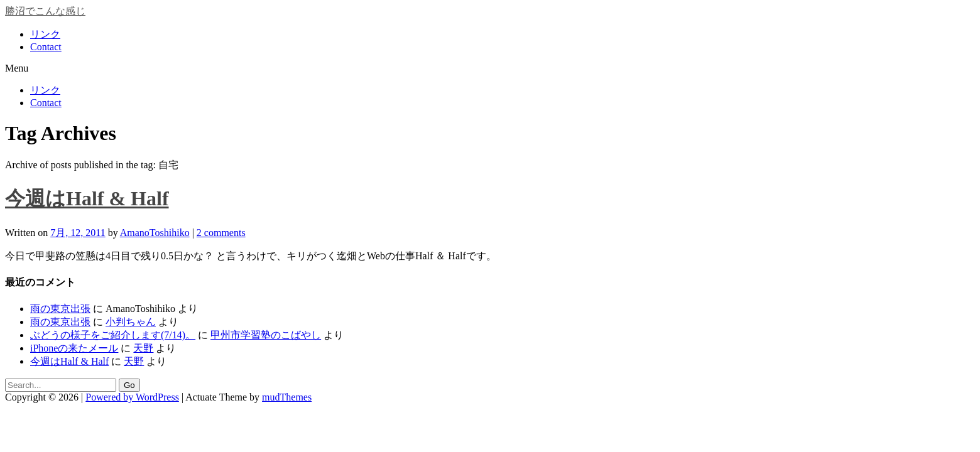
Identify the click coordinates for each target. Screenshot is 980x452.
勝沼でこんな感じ (45, 11)
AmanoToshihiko (155, 233)
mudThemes (287, 397)
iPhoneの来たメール (74, 348)
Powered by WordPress (132, 397)
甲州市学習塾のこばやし (266, 335)
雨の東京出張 (60, 309)
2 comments (221, 233)
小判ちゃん (131, 322)
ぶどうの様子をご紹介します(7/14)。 (113, 335)
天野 (143, 348)
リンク (45, 34)
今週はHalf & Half (87, 198)
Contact (46, 47)
